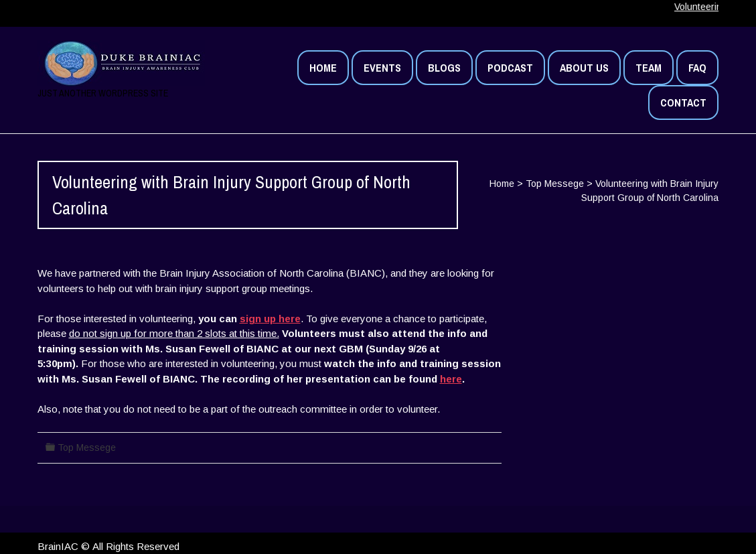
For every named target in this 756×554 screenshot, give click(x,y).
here (451, 379)
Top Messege (555, 184)
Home (502, 184)
